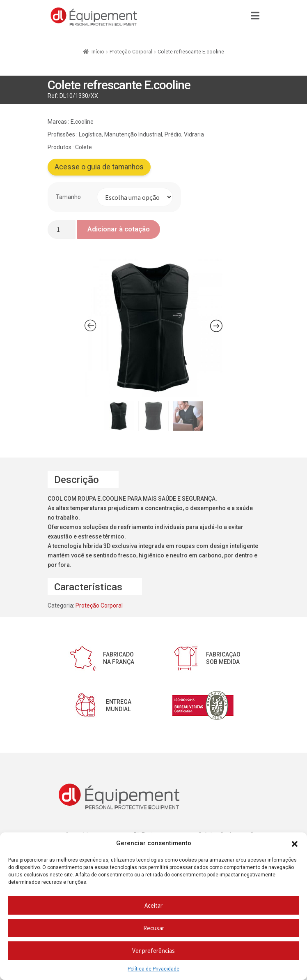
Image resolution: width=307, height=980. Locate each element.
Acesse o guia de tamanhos (99, 167)
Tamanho (68, 197)
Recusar (154, 928)
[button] (295, 844)
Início (98, 52)
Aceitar (153, 905)
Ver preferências (153, 951)
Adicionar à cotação (119, 229)
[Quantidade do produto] (62, 230)
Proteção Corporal (131, 52)
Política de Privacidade (153, 969)
